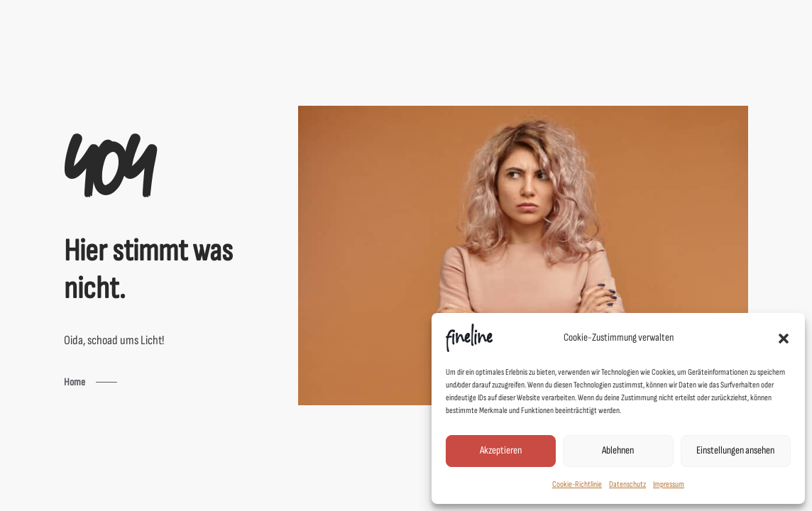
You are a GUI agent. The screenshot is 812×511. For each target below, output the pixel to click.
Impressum (669, 484)
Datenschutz (627, 484)
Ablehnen (618, 450)
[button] (784, 338)
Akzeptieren (501, 450)
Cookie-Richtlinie (577, 484)
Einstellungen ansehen (735, 450)
